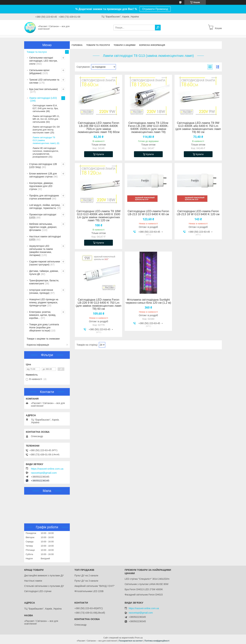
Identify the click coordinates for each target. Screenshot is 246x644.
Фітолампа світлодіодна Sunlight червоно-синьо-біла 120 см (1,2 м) (148, 301)
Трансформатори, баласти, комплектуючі (44, 282)
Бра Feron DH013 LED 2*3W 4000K (144, 589)
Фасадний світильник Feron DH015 (144, 595)
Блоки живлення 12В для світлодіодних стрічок (43, 175)
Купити (100, 154)
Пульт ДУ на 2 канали (86, 575)
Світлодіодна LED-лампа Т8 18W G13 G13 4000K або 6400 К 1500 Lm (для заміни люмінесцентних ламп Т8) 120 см (99, 216)
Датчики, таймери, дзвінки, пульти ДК (44, 273)
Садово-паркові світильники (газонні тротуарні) (45, 263)
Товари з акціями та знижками (43, 339)
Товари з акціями (124, 45)
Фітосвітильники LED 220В (89, 591)
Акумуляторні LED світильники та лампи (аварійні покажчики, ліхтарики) (41, 251)
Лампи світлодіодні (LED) (43, 98)
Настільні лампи (33, 581)
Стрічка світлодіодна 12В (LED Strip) (43, 166)
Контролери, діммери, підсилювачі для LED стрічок (41, 186)
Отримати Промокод (155, 9)
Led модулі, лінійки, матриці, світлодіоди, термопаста (45, 207)
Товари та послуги (98, 45)
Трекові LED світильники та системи (44, 81)
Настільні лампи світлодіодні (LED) (45, 238)
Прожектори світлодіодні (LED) (43, 216)
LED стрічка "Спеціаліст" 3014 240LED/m (147, 579)
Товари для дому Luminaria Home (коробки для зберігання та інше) (44, 327)
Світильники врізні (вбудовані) (39, 72)
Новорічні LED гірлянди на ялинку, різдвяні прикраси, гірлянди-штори (44, 302)
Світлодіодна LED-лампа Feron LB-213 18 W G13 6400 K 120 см (198, 213)
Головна (77, 45)
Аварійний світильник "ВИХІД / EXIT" (94, 586)
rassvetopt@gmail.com (44, 473)
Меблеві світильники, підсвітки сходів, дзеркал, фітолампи (43, 227)
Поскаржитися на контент (131, 641)
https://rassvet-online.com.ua (47, 469)
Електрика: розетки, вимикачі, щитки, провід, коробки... (43, 315)
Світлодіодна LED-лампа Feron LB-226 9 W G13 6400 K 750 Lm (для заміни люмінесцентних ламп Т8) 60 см (99, 304)
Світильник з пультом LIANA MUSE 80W (147, 584)
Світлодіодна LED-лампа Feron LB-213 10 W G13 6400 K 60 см (148, 213)
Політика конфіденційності (157, 641)
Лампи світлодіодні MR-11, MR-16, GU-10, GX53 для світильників (46, 119)
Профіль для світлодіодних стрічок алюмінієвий (44, 197)
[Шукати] (158, 28)
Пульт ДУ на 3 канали (86, 581)
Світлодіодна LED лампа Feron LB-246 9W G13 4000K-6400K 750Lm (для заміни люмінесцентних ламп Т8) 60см (99, 128)
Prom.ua (139, 638)
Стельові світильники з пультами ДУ (44, 586)
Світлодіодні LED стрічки (38, 591)
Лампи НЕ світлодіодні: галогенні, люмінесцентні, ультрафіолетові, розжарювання (46, 152)
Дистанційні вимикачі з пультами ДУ (44, 575)
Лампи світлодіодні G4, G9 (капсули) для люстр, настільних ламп (46, 130)
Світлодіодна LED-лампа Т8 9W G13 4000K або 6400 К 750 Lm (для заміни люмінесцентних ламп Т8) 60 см (198, 128)
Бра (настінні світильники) (44, 89)
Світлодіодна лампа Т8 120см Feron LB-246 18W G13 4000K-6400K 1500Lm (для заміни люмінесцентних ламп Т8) (148, 128)
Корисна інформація (152, 45)
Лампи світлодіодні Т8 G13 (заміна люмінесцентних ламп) (44, 140)
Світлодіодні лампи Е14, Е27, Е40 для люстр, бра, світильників (46, 108)
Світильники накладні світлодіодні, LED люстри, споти (43, 61)
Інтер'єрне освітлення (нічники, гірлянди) (41, 291)
